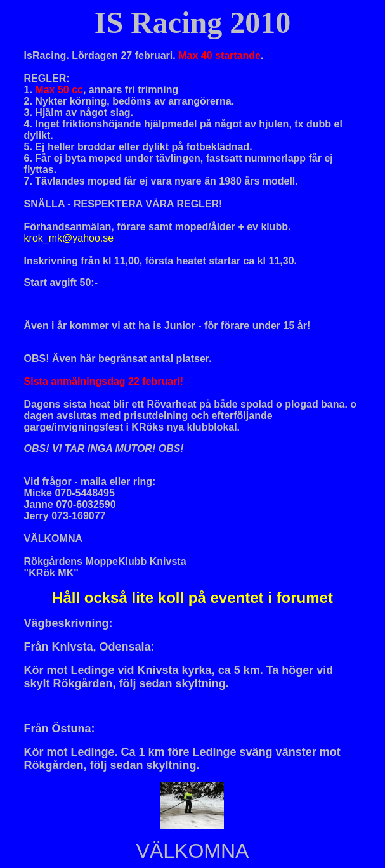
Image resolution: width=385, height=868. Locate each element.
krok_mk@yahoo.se (69, 238)
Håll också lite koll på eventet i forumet (192, 598)
